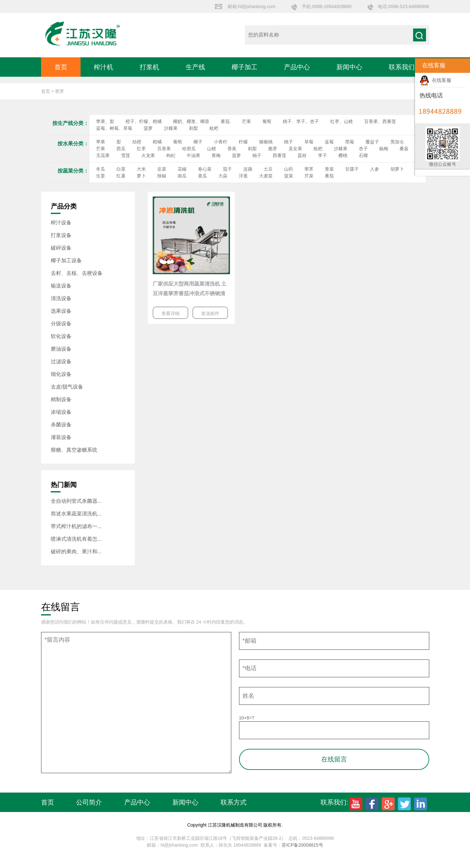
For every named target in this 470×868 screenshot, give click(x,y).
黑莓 (350, 142)
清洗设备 (61, 298)
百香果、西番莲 (380, 121)
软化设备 (61, 336)
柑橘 (157, 142)
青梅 (216, 155)
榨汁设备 (61, 223)
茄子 (227, 169)
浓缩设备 (61, 412)
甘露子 (352, 169)
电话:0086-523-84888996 (403, 6)
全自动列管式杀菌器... (76, 501)
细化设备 (61, 374)
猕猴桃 (266, 142)
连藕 (248, 169)
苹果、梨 (105, 121)
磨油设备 (61, 349)
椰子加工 (245, 67)
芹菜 (309, 176)
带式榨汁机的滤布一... (76, 526)
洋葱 (243, 176)
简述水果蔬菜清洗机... (76, 514)
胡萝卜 (397, 169)
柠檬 (243, 142)
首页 (61, 67)
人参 (375, 169)
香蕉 (232, 149)
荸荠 (309, 169)
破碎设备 (61, 248)
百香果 (164, 149)
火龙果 (148, 155)
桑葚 (404, 149)
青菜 (329, 169)
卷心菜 (205, 169)
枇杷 (214, 128)
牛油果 (193, 155)
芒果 (246, 121)
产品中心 (297, 67)
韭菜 (162, 169)
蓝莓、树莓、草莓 (114, 128)
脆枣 (273, 149)
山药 (289, 169)
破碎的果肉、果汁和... (76, 552)
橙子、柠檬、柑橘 (144, 121)
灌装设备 (61, 437)
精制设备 (61, 399)
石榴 (363, 155)
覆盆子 (372, 142)
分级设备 (61, 324)
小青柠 (221, 142)
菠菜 (289, 176)
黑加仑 (397, 142)
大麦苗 (266, 176)
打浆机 (149, 67)
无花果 (103, 155)
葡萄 (267, 121)
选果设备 (61, 311)
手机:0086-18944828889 (327, 6)
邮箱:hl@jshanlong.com (251, 6)
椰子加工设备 (66, 260)
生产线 (195, 67)
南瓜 (182, 176)
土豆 (268, 169)
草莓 (309, 142)
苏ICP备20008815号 (302, 845)
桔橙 (137, 142)
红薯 (121, 176)
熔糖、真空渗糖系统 (74, 450)
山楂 (212, 149)
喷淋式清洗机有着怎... (76, 539)
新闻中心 (349, 67)
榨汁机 (104, 67)
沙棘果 (171, 128)
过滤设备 (61, 361)
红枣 (141, 149)
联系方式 (234, 802)
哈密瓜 (189, 149)
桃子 (289, 142)
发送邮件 (210, 313)
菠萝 (148, 128)
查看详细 (170, 313)
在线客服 (435, 80)
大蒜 (223, 176)
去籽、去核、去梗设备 (77, 273)
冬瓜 (101, 169)
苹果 (101, 142)
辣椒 (162, 176)
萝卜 (141, 176)
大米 (141, 169)
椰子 (198, 142)
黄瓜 (202, 176)
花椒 (182, 169)
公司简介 (89, 802)
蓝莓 (329, 142)
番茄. (226, 121)
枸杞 (171, 155)
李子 (322, 155)
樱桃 (343, 155)
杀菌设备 (61, 425)
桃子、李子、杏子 (301, 121)
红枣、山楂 (342, 121)
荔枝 (302, 155)
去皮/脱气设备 (67, 387)
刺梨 (193, 128)
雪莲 (126, 155)
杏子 (363, 149)
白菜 (121, 169)
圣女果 (295, 149)
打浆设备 (61, 235)
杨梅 (384, 149)
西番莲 (279, 155)
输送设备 (61, 286)
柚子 (257, 155)
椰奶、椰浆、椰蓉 (191, 121)
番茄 (329, 176)
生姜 (101, 176)
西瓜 (121, 149)
